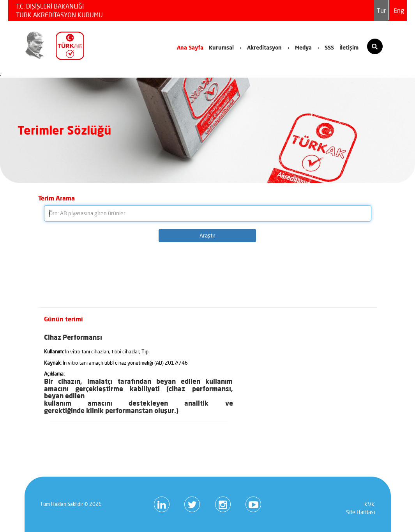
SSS (329, 47)
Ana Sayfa (190, 47)
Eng (399, 11)
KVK (370, 504)
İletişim (349, 47)
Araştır (207, 236)
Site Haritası (360, 512)
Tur (381, 11)
